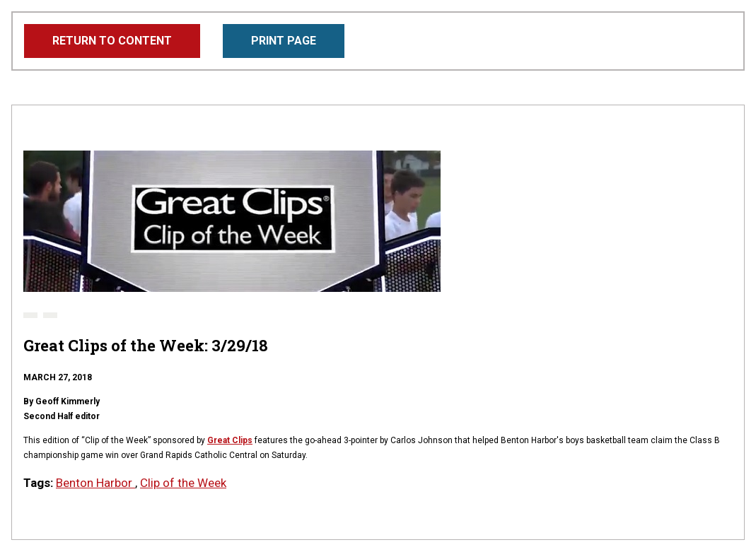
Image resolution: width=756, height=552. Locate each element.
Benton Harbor (95, 483)
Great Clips (230, 440)
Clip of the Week (183, 483)
